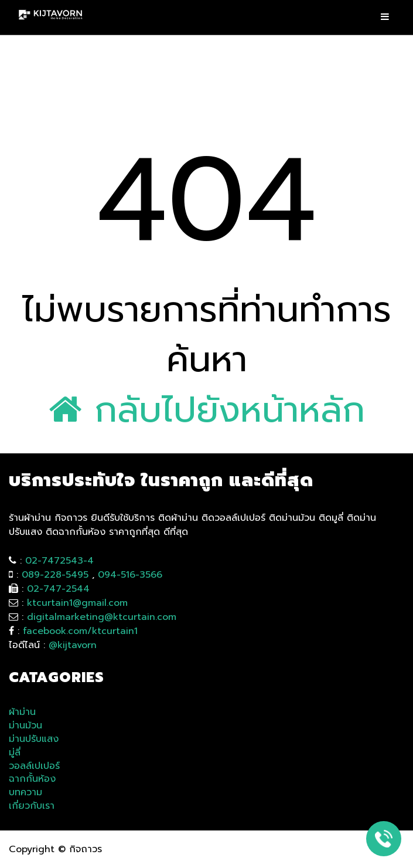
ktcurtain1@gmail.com (77, 603)
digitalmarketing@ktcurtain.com (102, 617)
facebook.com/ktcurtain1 (80, 631)
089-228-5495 (55, 575)
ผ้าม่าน (22, 712)
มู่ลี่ (15, 753)
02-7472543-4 (59, 561)
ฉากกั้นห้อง (32, 779)
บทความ (25, 793)
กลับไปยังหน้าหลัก (207, 410)
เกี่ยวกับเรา (32, 806)
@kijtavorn (73, 645)
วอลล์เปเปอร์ (34, 766)
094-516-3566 (130, 575)
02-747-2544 (58, 589)
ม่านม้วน (25, 726)
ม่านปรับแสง (34, 739)
